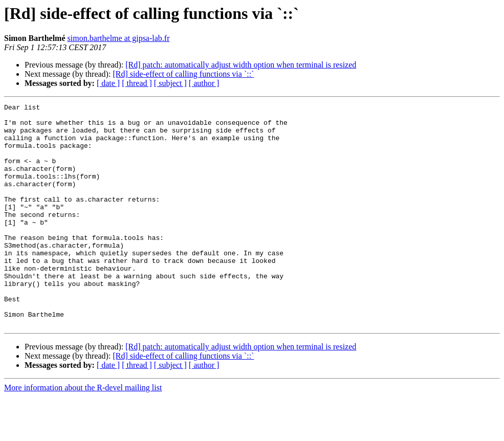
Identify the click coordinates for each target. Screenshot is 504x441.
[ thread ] (137, 83)
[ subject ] (170, 83)
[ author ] (204, 83)
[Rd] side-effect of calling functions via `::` (183, 74)
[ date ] (108, 83)
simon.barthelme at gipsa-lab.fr (119, 38)
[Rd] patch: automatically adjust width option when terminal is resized (241, 65)
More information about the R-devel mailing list (83, 432)
